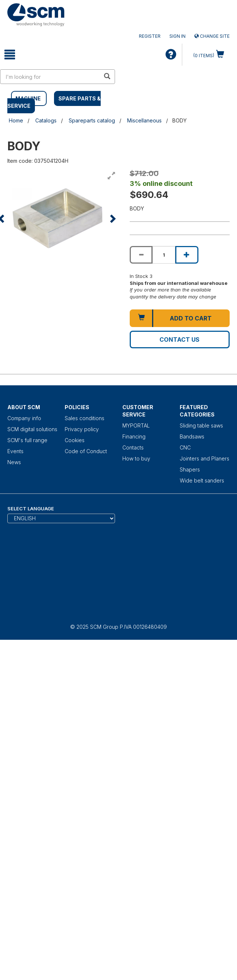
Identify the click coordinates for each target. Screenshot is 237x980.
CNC (185, 447)
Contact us (179, 339)
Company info (24, 418)
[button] (112, 218)
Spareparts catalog (92, 120)
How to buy (136, 458)
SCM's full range (27, 440)
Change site (212, 36)
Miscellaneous (144, 120)
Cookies (75, 440)
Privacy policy (82, 429)
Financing (134, 436)
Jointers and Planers (204, 458)
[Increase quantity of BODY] (187, 255)
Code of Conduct (86, 451)
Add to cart (191, 318)
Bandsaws (192, 436)
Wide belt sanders (202, 480)
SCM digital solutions (32, 429)
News (14, 462)
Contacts (133, 447)
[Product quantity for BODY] (164, 255)
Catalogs (46, 120)
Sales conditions (85, 418)
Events (15, 451)
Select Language (31, 509)
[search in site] (50, 77)
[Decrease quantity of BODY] (141, 255)
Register (150, 36)
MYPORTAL (136, 425)
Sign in (177, 36)
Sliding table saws (201, 425)
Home (16, 120)
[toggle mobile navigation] (10, 55)
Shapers (190, 469)
